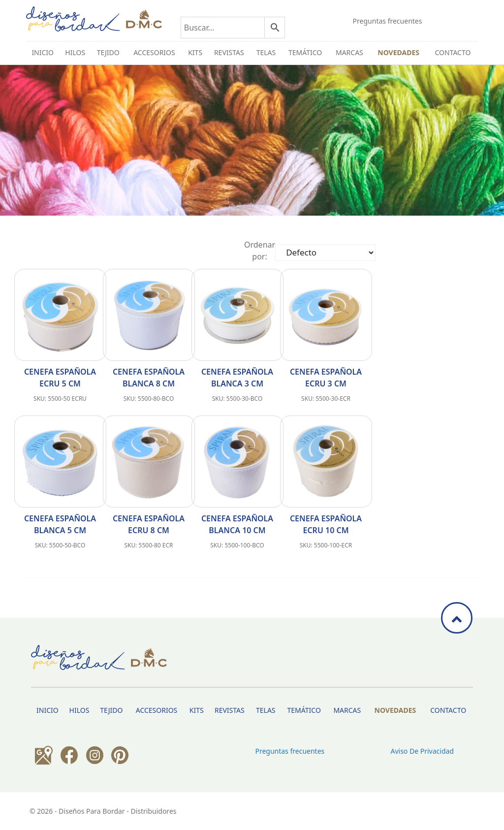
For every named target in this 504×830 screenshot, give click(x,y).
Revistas (229, 52)
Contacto (453, 52)
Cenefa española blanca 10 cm (237, 524)
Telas (266, 52)
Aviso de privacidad (422, 751)
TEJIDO (108, 52)
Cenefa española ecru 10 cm (326, 524)
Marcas (349, 52)
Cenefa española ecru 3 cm (326, 378)
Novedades (398, 52)
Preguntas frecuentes (388, 21)
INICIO (43, 52)
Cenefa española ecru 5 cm (60, 378)
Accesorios (154, 52)
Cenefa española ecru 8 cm (149, 524)
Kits (195, 52)
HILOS (75, 52)
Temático (305, 52)
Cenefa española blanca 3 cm (237, 378)
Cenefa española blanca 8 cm (149, 378)
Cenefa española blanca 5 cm (60, 524)
